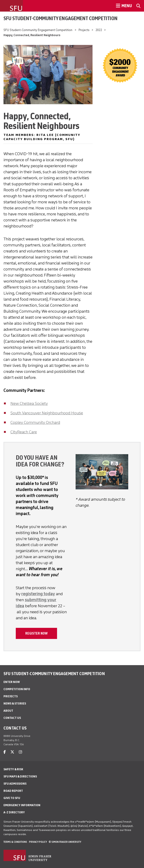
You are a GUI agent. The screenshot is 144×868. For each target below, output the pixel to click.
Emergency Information (22, 805)
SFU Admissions (15, 784)
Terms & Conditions (15, 842)
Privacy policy (38, 842)
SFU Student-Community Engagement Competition (61, 18)
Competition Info (17, 689)
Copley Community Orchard (35, 422)
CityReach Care (24, 432)
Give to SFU (12, 798)
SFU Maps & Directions (20, 776)
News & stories (15, 703)
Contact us (12, 718)
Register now (36, 633)
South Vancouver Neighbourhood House (47, 413)
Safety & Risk (13, 769)
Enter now (12, 682)
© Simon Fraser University (65, 842)
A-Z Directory (14, 812)
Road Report (13, 791)
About (8, 711)
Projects (84, 30)
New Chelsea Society (29, 403)
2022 (99, 30)
